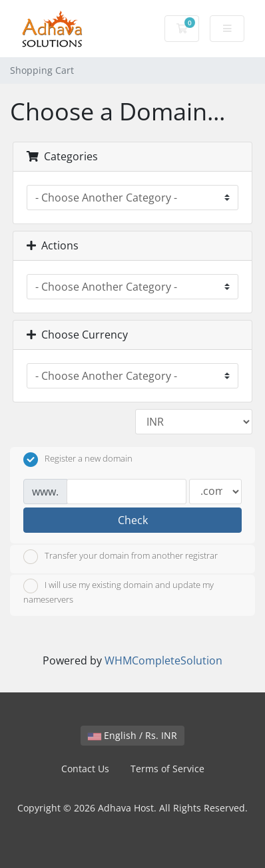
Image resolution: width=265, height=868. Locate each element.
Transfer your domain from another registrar (121, 557)
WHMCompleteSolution (163, 660)
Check (133, 520)
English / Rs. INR (132, 735)
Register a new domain (78, 460)
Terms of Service (167, 769)
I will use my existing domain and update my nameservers (119, 592)
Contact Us (85, 769)
